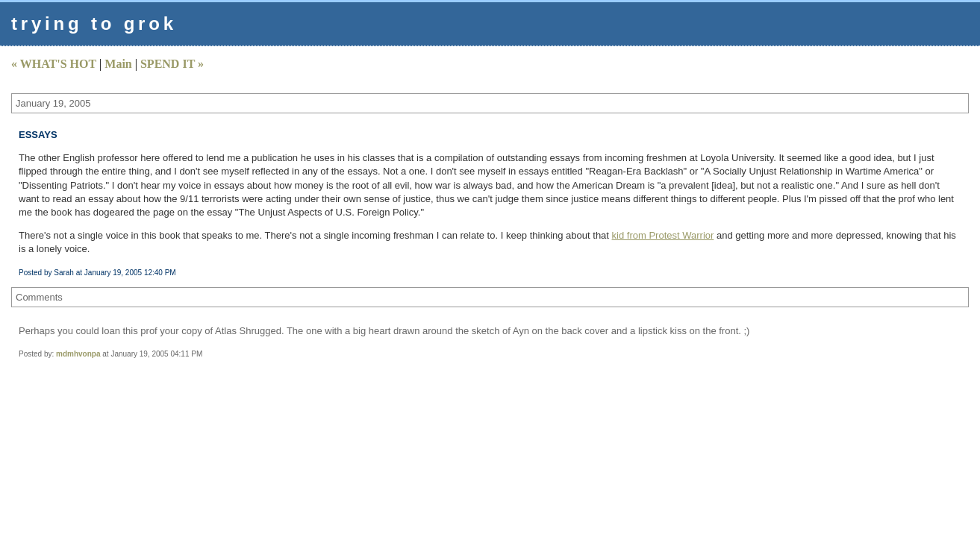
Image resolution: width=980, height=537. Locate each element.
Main (118, 64)
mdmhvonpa (78, 354)
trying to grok (94, 23)
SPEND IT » (172, 64)
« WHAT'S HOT (54, 64)
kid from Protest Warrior (663, 235)
